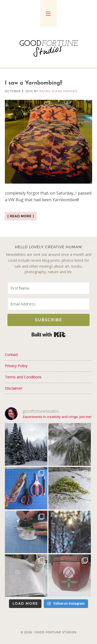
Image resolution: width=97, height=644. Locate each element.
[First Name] (48, 288)
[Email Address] (48, 304)
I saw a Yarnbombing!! (34, 83)
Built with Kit (48, 335)
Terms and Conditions (23, 377)
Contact (11, 355)
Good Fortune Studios (49, 47)
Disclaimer (14, 388)
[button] (48, 13)
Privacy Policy (16, 366)
